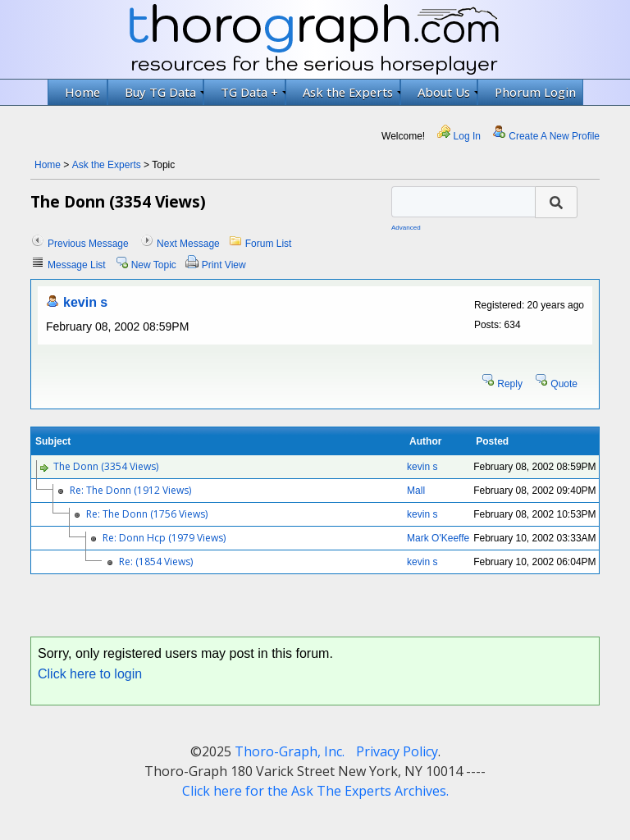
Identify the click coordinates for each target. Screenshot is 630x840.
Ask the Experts (352, 92)
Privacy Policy (397, 751)
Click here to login (90, 674)
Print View (224, 265)
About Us (447, 92)
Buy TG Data (164, 92)
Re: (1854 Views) (156, 562)
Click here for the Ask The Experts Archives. (315, 791)
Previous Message (88, 244)
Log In (467, 136)
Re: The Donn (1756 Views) (147, 514)
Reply (510, 384)
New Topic (154, 265)
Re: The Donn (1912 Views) (130, 490)
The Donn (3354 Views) (106, 466)
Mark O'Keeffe (438, 538)
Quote (564, 384)
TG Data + (253, 92)
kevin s (85, 302)
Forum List (269, 244)
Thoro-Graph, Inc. (290, 751)
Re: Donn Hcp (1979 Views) (164, 538)
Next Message (188, 244)
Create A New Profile (554, 136)
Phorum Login (535, 92)
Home (82, 92)
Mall (416, 491)
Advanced (406, 228)
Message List (77, 265)
